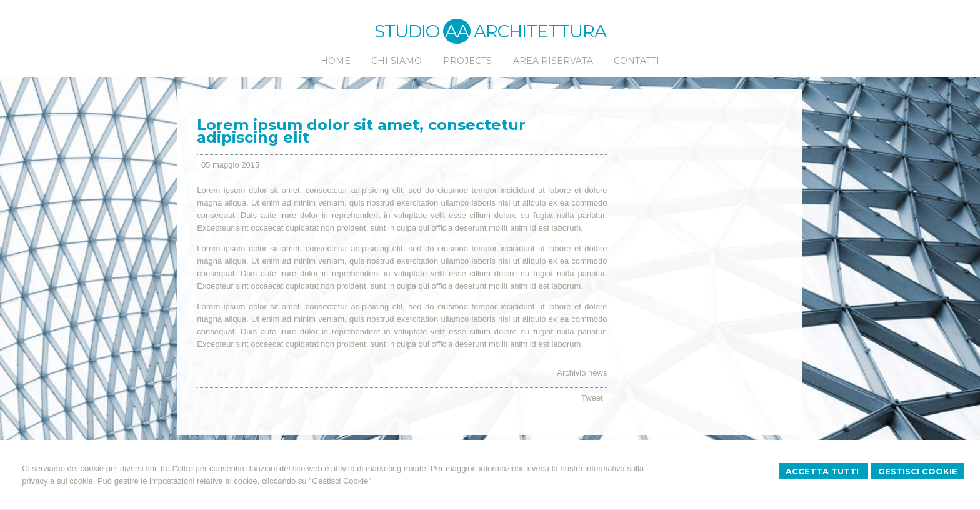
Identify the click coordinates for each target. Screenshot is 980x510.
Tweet (592, 398)
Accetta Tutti (823, 471)
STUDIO (422, 31)
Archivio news (582, 373)
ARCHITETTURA (540, 31)
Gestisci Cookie (918, 471)
